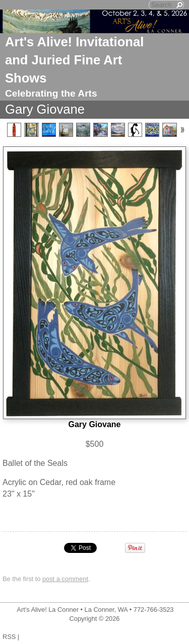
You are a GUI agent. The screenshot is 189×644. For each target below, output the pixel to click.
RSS (9, 637)
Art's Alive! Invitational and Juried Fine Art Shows (74, 60)
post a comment (65, 579)
